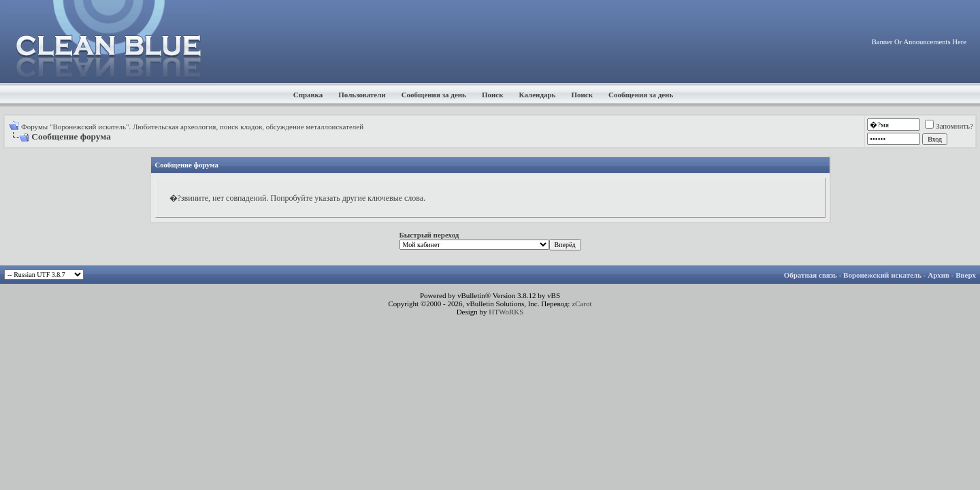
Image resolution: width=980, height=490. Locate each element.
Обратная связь (811, 275)
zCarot (582, 304)
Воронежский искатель (882, 275)
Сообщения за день (434, 95)
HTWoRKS (506, 312)
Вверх (966, 275)
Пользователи (362, 95)
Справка (308, 95)
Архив (938, 275)
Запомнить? (949, 126)
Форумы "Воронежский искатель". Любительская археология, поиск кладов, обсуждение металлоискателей (192, 127)
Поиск (493, 95)
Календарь (538, 95)
